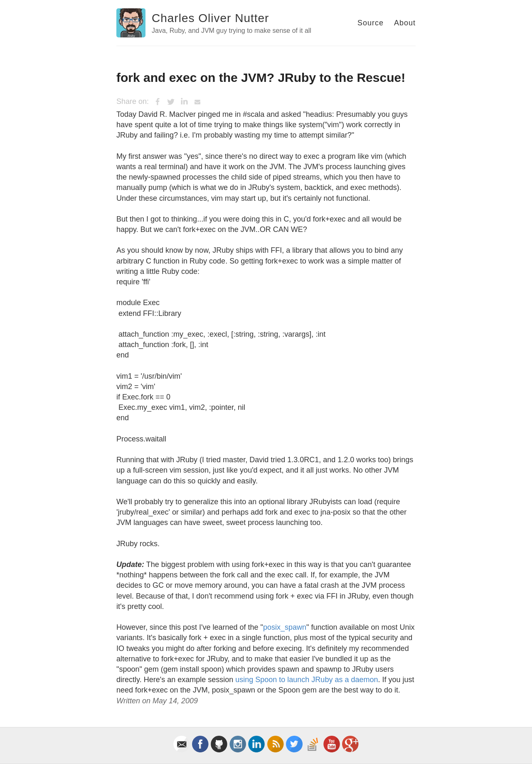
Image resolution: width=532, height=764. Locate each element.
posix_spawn (285, 627)
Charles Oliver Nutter (210, 18)
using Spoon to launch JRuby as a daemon (307, 680)
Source (371, 23)
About (405, 23)
